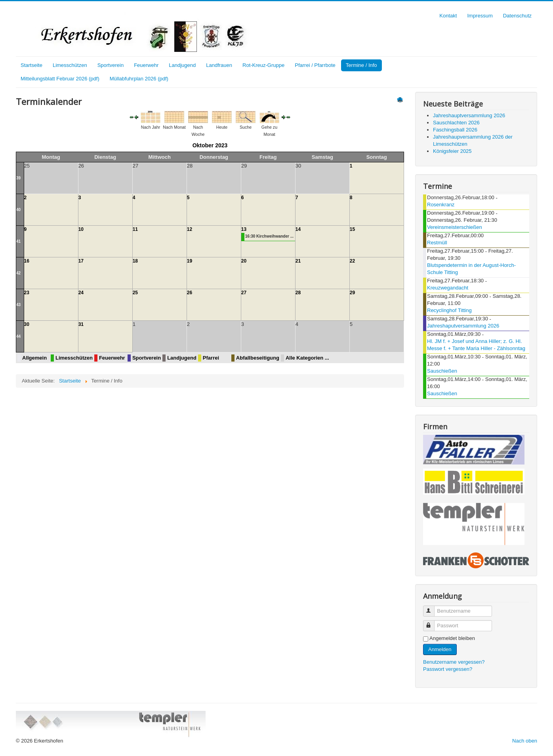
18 (135, 261)
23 (27, 293)
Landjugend (182, 65)
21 (298, 261)
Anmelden (440, 649)
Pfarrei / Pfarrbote (315, 65)
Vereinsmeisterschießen (455, 227)
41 (18, 241)
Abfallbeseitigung (258, 358)
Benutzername (432, 608)
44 (18, 336)
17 (81, 261)
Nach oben (525, 741)
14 (298, 229)
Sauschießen (442, 371)
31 (81, 324)
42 (18, 273)
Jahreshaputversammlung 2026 (463, 326)
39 (18, 178)
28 (298, 293)
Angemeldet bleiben (452, 638)
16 (27, 261)
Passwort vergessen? (448, 669)
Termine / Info (361, 65)
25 (135, 293)
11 (135, 229)
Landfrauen (219, 65)
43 (18, 305)
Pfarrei (211, 358)
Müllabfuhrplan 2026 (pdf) (139, 79)
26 (190, 293)
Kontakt (448, 16)
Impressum (480, 16)
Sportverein (111, 65)
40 (18, 210)
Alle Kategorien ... (307, 358)
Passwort (432, 622)
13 (244, 229)
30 (27, 324)
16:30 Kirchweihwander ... (269, 236)
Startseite (31, 65)
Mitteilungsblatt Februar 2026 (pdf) (60, 79)
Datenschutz (517, 16)
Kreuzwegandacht (448, 288)
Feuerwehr (146, 65)
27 (244, 293)
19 (190, 261)
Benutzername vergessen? (454, 662)
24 (81, 293)
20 (244, 261)
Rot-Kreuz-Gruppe (263, 65)
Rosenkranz (441, 205)
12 (190, 229)
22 (352, 261)
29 (352, 293)
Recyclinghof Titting (449, 310)
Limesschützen (70, 65)
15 (352, 229)
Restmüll (437, 243)
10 (81, 229)
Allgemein (34, 358)
